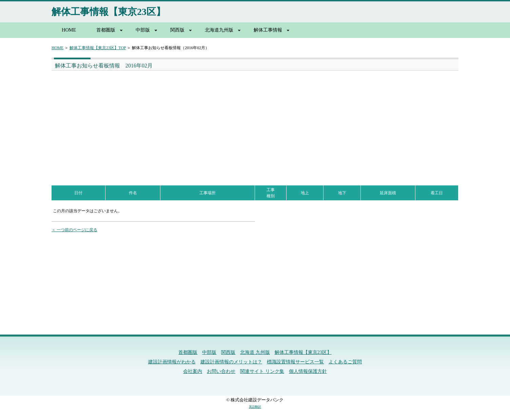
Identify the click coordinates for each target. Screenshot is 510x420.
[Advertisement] (152, 121)
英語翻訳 (255, 407)
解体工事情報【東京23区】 (109, 12)
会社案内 (193, 371)
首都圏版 (106, 30)
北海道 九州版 (255, 352)
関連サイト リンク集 (262, 371)
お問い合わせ (221, 371)
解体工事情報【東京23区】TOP (98, 48)
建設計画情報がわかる (172, 362)
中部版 (143, 30)
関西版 (177, 30)
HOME (69, 30)
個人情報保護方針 (308, 371)
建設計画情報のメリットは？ (231, 362)
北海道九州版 (219, 30)
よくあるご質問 (345, 362)
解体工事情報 (268, 30)
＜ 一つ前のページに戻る (74, 230)
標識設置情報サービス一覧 (295, 362)
